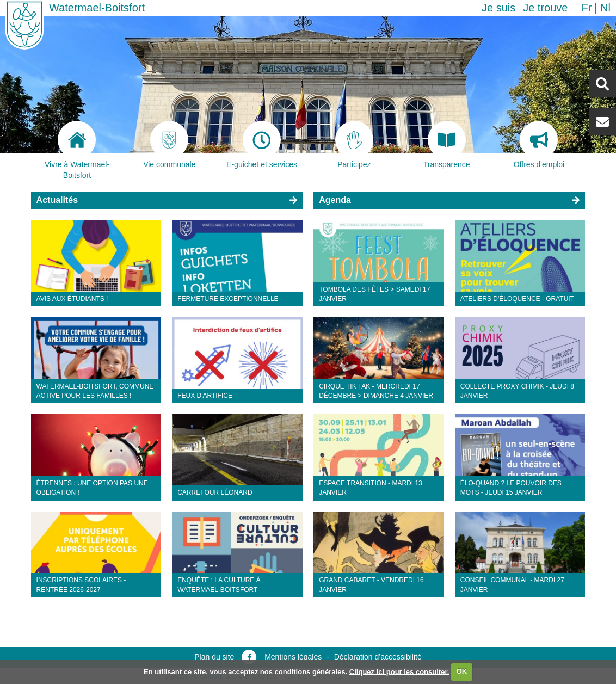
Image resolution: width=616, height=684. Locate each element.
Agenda (335, 200)
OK (462, 671)
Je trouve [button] (545, 8)
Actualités (57, 200)
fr (586, 8)
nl (605, 8)
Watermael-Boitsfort (97, 8)
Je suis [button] (498, 8)
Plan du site (214, 657)
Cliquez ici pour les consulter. (399, 671)
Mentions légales (293, 657)
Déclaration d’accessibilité (378, 657)
